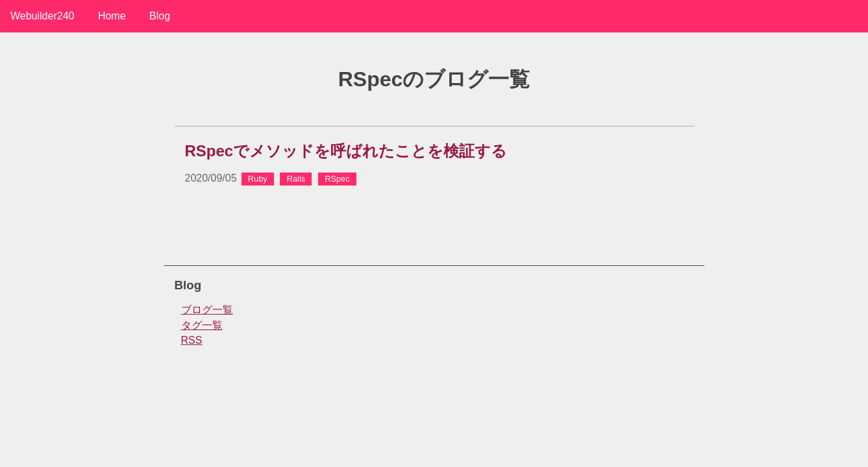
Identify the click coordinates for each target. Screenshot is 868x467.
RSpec (337, 179)
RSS (192, 340)
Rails (296, 179)
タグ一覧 (202, 325)
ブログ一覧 (207, 310)
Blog (160, 16)
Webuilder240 (42, 16)
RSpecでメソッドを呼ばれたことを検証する (346, 151)
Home (112, 16)
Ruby (258, 179)
